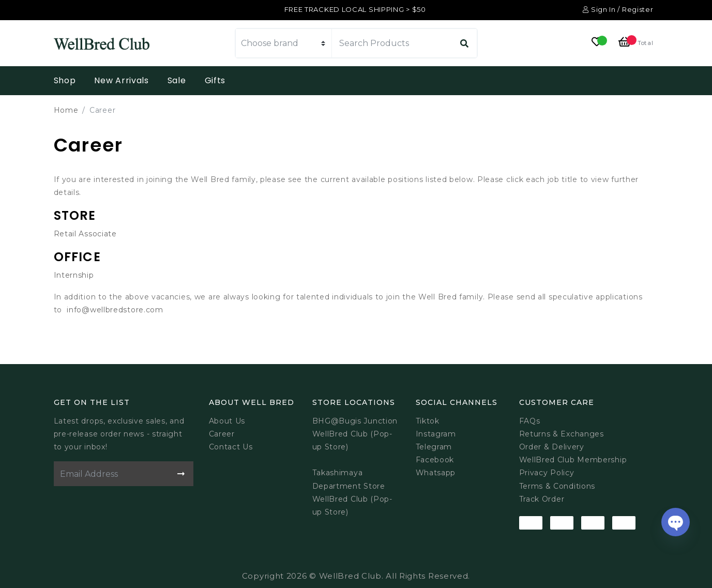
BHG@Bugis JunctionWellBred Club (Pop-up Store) (355, 434)
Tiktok (428, 421)
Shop (65, 80)
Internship (74, 275)
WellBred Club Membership (573, 460)
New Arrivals (121, 80)
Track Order (542, 499)
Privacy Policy (547, 473)
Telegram (434, 447)
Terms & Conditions (557, 486)
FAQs (530, 421)
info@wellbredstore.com (115, 310)
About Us (227, 421)
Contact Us (231, 447)
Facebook (435, 460)
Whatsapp (436, 473)
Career (222, 434)
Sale (177, 80)
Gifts (215, 80)
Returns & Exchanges (562, 434)
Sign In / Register (618, 9)
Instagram (436, 434)
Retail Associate (85, 234)
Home (66, 110)
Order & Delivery (552, 447)
